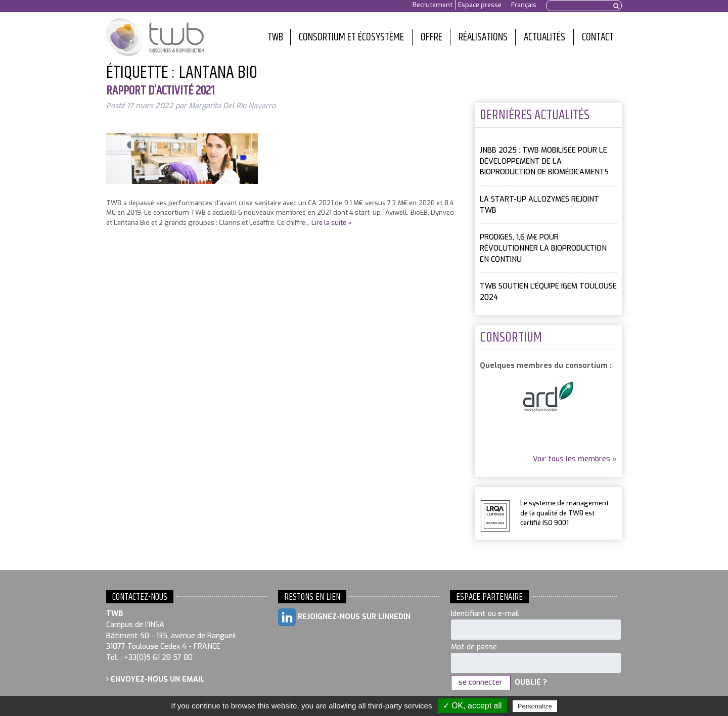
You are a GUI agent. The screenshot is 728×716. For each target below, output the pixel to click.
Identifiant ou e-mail (485, 614)
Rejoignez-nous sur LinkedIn (344, 617)
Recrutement (433, 5)
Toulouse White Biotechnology (155, 37)
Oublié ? (531, 682)
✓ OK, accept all (472, 706)
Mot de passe (474, 647)
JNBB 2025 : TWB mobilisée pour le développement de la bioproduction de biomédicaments (544, 161)
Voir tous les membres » (575, 459)
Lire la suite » (332, 223)
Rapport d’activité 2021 (161, 91)
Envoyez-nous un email (155, 679)
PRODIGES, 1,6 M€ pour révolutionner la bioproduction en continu (543, 248)
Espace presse (480, 5)
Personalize (535, 706)
